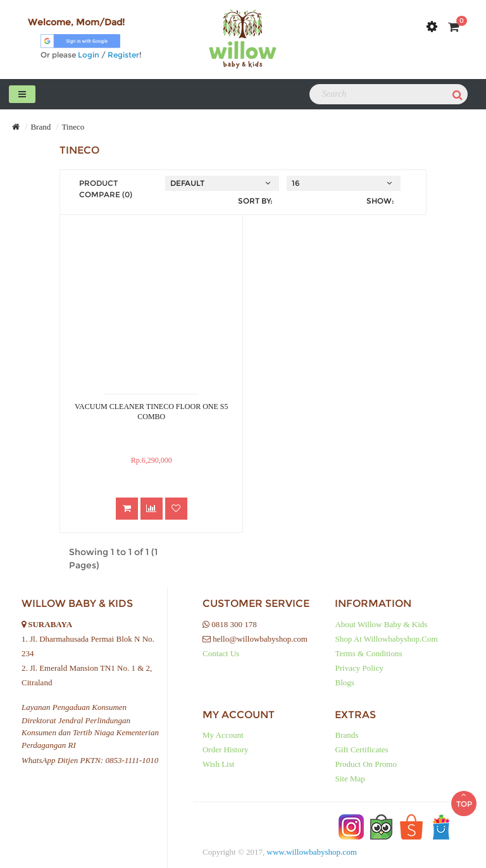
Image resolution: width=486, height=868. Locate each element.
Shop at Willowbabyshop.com (386, 639)
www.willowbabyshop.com (312, 852)
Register (123, 55)
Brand (40, 127)
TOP (464, 800)
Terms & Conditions (368, 653)
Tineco (73, 127)
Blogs (344, 682)
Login (89, 55)
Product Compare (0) (106, 189)
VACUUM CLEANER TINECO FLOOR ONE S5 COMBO (152, 412)
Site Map (350, 779)
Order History (226, 749)
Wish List (218, 764)
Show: (380, 201)
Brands (346, 735)
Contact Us (221, 653)
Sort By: (255, 201)
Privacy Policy (359, 668)
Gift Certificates (361, 749)
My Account (223, 735)
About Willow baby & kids (381, 624)
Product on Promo (366, 764)
